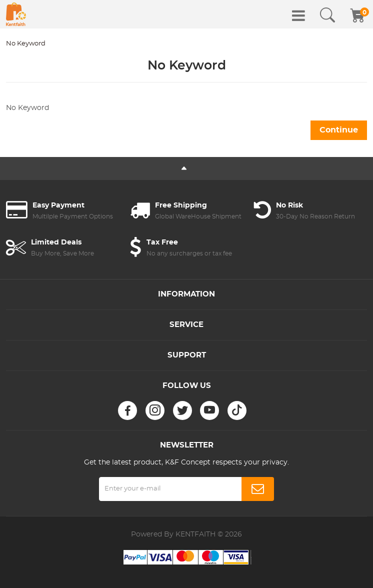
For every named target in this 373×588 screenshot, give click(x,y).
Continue (339, 130)
